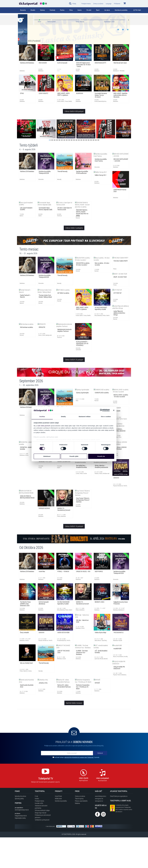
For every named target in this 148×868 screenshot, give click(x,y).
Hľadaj (73, 3)
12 (68, 171)
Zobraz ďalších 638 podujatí (74, 142)
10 (65, 171)
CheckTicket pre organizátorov (119, 827)
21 (83, 171)
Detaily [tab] (63, 417)
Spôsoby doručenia (20, 827)
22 (85, 171)
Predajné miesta (86, 4)
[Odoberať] (100, 784)
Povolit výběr (74, 456)
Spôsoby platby (19, 829)
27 (94, 171)
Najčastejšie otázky (20, 849)
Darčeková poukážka (61, 831)
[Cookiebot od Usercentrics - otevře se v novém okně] (101, 410)
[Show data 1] (118, 60)
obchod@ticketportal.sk (22, 840)
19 (80, 171)
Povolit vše (101, 456)
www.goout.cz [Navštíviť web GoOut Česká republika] (99, 831)
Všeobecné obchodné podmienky (41, 837)
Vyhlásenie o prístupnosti (42, 850)
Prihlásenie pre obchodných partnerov (43, 847)
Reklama (77, 834)
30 (99, 171)
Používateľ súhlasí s (77, 788)
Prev (31, 51)
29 (97, 171)
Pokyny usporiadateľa (81, 831)
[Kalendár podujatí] (20, 51)
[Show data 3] (128, 60)
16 (75, 171)
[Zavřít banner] (114, 410)
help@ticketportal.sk (21, 846)
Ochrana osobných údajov (42, 841)
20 (82, 171)
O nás (36, 827)
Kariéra (37, 829)
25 (90, 171)
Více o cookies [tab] (106, 417)
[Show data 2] (123, 60)
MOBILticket (58, 829)
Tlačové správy (79, 829)
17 (77, 171)
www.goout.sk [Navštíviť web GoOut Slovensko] (99, 829)
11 (66, 171)
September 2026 (109, 52)
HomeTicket (58, 827)
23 (87, 171)
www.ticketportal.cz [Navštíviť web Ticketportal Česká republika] (101, 827)
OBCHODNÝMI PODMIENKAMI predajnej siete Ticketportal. (79, 788)
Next (128, 51)
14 (71, 171)
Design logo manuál (40, 843)
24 (88, 171)
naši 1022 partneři (44, 426)
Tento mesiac (80, 52)
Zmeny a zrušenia (98, 4)
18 (78, 171)
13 (70, 171)
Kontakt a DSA (39, 834)
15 (73, 171)
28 (95, 171)
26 (92, 171)
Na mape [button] (137, 10)
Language (109, 4)
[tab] (24, 10)
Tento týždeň (51, 52)
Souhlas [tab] (42, 417)
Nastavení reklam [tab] (85, 417)
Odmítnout (47, 456)
